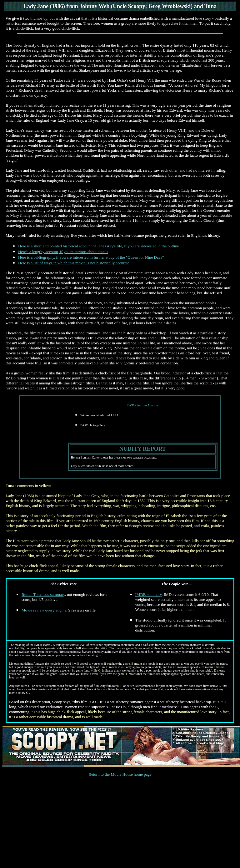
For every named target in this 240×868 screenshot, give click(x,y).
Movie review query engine (44, 610)
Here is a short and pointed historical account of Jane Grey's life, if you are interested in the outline (99, 246)
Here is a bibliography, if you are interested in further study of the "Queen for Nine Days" (91, 257)
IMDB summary (149, 594)
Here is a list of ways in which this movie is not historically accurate (74, 263)
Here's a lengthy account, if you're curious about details (63, 252)
